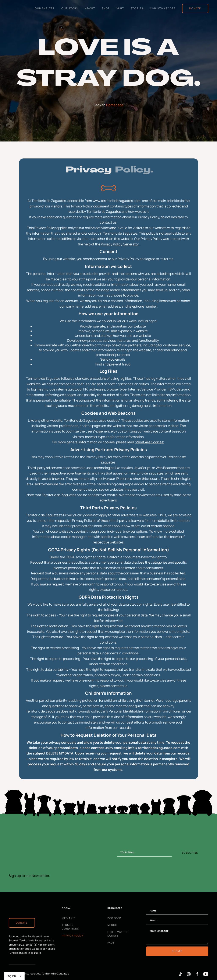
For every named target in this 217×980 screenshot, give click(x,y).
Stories (137, 8)
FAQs (111, 942)
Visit (120, 8)
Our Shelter (45, 8)
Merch (112, 925)
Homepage (115, 105)
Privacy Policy (73, 936)
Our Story (70, 8)
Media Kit (68, 918)
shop (106, 8)
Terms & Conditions (70, 927)
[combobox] (14, 976)
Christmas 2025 (163, 8)
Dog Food (114, 918)
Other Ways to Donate (118, 934)
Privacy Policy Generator (120, 244)
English (11, 976)
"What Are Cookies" (149, 442)
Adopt (90, 8)
